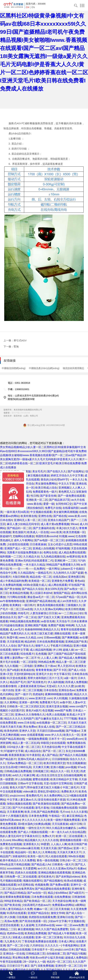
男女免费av (30, 727)
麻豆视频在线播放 (38, 475)
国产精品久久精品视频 (73, 755)
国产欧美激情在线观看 (46, 804)
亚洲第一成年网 (29, 702)
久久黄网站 (11, 702)
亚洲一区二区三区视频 (29, 690)
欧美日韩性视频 (75, 609)
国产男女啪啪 (12, 589)
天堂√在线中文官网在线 (58, 783)
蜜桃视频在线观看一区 (73, 840)
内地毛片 (23, 613)
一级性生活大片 (35, 828)
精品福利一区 (23, 852)
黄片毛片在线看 (9, 662)
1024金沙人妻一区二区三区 (23, 747)
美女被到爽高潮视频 (66, 512)
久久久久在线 (50, 840)
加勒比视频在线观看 (19, 804)
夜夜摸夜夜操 (17, 755)
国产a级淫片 (76, 893)
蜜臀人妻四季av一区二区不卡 (22, 658)
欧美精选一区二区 (39, 581)
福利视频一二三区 (11, 557)
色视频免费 (42, 885)
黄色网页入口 (67, 492)
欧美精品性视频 (19, 593)
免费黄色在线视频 (11, 844)
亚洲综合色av (67, 690)
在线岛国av (60, 577)
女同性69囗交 (64, 504)
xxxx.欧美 (56, 532)
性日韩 (35, 496)
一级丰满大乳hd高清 (17, 512)
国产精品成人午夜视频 (61, 933)
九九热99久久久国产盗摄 (68, 573)
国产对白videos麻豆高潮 (24, 848)
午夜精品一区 (57, 816)
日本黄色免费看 (38, 816)
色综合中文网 (8, 573)
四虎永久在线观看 (26, 873)
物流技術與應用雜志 (73, 368)
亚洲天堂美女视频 (57, 706)
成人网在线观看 (58, 585)
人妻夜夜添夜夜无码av (31, 686)
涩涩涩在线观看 (9, 925)
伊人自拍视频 (23, 779)
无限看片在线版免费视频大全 (24, 552)
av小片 (42, 868)
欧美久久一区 (71, 735)
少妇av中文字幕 (57, 921)
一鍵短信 (33, 977)
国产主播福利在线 (44, 528)
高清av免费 (11, 921)
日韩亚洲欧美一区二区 (34, 500)
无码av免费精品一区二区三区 (25, 763)
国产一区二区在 (27, 617)
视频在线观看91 (33, 881)
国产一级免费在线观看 (71, 496)
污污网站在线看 (16, 597)
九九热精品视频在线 (53, 557)
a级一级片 (70, 678)
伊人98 (57, 650)
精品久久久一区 (60, 771)
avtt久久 (17, 775)
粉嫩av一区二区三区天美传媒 (52, 909)
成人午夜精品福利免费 (14, 581)
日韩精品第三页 (35, 954)
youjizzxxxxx (17, 796)
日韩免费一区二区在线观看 (20, 877)
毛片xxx (65, 812)
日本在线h (6, 520)
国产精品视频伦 (53, 881)
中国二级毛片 (71, 787)
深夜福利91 (19, 856)
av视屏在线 (73, 557)
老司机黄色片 (46, 877)
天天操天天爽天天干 (69, 852)
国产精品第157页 (59, 500)
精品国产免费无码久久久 (15, 633)
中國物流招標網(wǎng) (14, 368)
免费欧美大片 (69, 792)
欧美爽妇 (15, 605)
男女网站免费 (20, 958)
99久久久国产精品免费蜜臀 (52, 929)
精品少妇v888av (58, 893)
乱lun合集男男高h (23, 889)
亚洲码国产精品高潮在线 (41, 601)
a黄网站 (80, 905)
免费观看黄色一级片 (45, 492)
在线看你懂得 (8, 686)
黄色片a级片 (33, 710)
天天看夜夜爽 (15, 812)
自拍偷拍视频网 (73, 775)
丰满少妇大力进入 (67, 528)
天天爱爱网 (29, 868)
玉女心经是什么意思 (60, 544)
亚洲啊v (39, 666)
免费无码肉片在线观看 (26, 970)
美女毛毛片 (39, 471)
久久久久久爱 (66, 686)
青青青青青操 (44, 670)
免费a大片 (48, 836)
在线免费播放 (62, 897)
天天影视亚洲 (15, 642)
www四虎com (75, 739)
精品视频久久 (33, 840)
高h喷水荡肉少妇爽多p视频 (34, 824)
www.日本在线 (26, 723)
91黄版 (27, 471)
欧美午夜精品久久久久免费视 (18, 860)
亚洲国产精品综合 (38, 913)
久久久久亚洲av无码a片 (62, 868)
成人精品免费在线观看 (72, 552)
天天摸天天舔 (48, 848)
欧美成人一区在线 (38, 532)
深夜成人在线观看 (23, 937)
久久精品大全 (31, 557)
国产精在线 (60, 516)
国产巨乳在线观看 (29, 480)
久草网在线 (49, 852)
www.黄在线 (34, 504)
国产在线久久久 (57, 471)
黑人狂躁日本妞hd (41, 593)
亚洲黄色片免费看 (62, 581)
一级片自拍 (7, 690)
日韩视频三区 (41, 771)
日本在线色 (50, 690)
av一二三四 (65, 613)
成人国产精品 (50, 755)
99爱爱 (45, 844)
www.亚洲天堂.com (40, 698)
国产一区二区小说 (18, 945)
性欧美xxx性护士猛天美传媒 (47, 958)
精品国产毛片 (18, 682)
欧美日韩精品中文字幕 (64, 779)
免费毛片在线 (53, 508)
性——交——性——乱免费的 (27, 569)
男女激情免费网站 (46, 484)
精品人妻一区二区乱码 (26, 743)
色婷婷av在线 (15, 933)
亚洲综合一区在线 (14, 954)
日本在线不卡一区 (42, 950)
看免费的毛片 (34, 796)
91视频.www (66, 536)
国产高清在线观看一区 (33, 921)
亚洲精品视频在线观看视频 (54, 873)
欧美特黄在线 (29, 516)
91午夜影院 (33, 755)
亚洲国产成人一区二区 (18, 548)
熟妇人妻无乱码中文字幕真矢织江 (20, 836)
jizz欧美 (80, 686)
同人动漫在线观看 (56, 856)
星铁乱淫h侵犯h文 (49, 792)
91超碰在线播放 (14, 625)
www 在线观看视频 (32, 735)
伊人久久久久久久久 (34, 820)
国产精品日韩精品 (15, 893)
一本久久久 (76, 480)
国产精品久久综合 (33, 589)
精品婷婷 (30, 642)
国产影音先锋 (48, 496)
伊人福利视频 (56, 682)
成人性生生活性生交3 (49, 775)
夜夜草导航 (7, 873)
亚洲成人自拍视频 (43, 548)
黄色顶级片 (19, 532)
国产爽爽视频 (70, 638)
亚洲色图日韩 (76, 577)
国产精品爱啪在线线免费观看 (53, 889)
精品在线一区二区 (41, 577)
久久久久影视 (79, 812)
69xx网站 (18, 840)
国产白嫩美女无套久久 (49, 719)
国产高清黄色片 (37, 682)
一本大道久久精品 (34, 565)
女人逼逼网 (27, 925)
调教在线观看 (62, 633)
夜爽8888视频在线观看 (59, 694)
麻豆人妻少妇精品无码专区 (23, 524)
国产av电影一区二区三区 (49, 540)
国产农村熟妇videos (68, 877)
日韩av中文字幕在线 (30, 783)
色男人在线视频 (56, 715)
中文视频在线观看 (41, 512)
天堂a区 (51, 686)
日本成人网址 (67, 941)
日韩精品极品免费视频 (18, 771)
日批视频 (22, 917)
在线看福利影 (71, 508)
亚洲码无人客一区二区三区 (30, 520)
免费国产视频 (56, 625)
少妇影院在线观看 (18, 544)
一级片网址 (53, 569)
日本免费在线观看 (42, 897)
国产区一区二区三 (53, 751)
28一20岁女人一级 (34, 962)
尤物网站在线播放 (23, 536)
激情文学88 (58, 913)
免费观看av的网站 (63, 905)
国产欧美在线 (12, 905)
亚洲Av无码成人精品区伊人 (34, 759)
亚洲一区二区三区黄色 (49, 937)
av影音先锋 (48, 621)
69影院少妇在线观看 (53, 743)
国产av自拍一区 (37, 893)
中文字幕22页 (62, 674)
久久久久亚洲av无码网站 (49, 609)
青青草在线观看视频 (73, 629)
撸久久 (37, 852)
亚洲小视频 (57, 767)
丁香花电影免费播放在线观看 (39, 941)
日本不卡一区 (57, 739)
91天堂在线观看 (17, 678)
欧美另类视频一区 (74, 532)
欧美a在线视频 (73, 881)
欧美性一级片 (36, 856)
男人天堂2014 (66, 666)
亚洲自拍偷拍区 (34, 508)
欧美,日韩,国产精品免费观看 (41, 812)
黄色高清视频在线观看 (50, 605)
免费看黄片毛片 (49, 702)
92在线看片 (27, 654)
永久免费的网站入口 (56, 796)
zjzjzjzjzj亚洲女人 (17, 698)
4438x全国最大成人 (35, 585)
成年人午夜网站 (23, 540)
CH (28, 7)
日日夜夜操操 (38, 544)
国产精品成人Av (41, 864)
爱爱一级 (49, 504)
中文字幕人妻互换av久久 (22, 800)
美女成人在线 (46, 727)
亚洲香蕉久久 (31, 844)
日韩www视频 (52, 638)
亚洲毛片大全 (44, 674)
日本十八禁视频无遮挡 (14, 816)
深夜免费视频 (46, 966)
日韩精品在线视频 (19, 950)
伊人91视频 (60, 698)
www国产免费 (63, 710)
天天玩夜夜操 (60, 824)
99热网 (70, 625)
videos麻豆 (30, 792)
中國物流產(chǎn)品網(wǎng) (44, 368)
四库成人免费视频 (76, 682)
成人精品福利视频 (41, 650)
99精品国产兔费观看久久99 (63, 565)
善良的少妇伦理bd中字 (54, 480)
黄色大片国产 (18, 787)
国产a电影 (13, 670)
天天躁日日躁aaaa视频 (51, 731)
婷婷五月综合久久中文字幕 (67, 475)
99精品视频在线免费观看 (25, 621)
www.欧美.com (77, 516)
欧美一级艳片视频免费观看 (64, 820)
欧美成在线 (27, 670)
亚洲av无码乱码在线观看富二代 (34, 561)
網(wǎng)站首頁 (77, 977)
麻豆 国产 (30, 966)
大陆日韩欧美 (20, 577)
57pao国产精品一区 (68, 597)
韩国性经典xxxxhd (47, 536)
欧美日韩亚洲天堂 (54, 763)
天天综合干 (63, 621)
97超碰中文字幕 (14, 751)
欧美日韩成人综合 (46, 488)
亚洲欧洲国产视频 (36, 625)
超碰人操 (68, 650)
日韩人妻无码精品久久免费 (16, 909)
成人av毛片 (16, 629)
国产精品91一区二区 (19, 528)
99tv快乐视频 (76, 856)
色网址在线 (50, 552)
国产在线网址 (76, 471)
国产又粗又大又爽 (49, 617)
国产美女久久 (26, 646)
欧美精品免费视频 (35, 933)
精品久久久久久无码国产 (19, 719)
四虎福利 (38, 694)
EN (33, 7)
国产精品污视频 (76, 954)
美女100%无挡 (54, 589)
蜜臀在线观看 (41, 779)
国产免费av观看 (59, 885)
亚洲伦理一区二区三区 (69, 966)
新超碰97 (6, 536)
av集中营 (65, 702)
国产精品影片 (8, 759)
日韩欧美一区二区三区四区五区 (26, 706)
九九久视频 (11, 666)
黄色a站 (79, 581)
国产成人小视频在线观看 (33, 832)
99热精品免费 (46, 662)
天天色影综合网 (51, 747)
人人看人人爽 (49, 658)
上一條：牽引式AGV (15, 340)
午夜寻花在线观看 (11, 962)
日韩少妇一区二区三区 (73, 860)
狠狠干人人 (42, 646)
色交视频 (48, 710)
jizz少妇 (78, 613)
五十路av (50, 666)
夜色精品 (5, 958)
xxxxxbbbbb (14, 868)
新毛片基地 (42, 808)
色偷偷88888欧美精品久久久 (42, 629)
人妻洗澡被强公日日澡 (43, 613)
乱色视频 (41, 654)
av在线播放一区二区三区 (51, 723)
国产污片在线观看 (23, 808)
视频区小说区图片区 (12, 710)
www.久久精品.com (31, 638)
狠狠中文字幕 (20, 650)
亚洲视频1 (65, 488)
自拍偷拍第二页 (56, 954)
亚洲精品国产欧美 (76, 642)
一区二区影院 (29, 662)
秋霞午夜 (12, 638)
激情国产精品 (61, 593)
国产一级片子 (23, 694)
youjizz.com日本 (64, 950)
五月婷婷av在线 (45, 925)
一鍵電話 (11, 977)
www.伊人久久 (53, 735)
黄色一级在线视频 (47, 860)
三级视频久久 (73, 605)
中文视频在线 (76, 921)
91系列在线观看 (17, 913)
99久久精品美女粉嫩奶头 (61, 828)
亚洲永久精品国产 (58, 520)
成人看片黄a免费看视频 (55, 524)
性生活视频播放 (76, 763)
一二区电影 (26, 666)
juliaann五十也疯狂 (73, 569)
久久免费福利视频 (11, 585)
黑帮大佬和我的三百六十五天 (45, 678)
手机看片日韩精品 (61, 646)
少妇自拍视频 (8, 613)
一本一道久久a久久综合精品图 (67, 832)
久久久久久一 (53, 945)
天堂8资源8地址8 (24, 674)
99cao (74, 524)
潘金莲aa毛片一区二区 (41, 597)
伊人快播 (10, 917)
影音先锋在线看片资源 (52, 800)
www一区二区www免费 (70, 925)
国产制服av (73, 731)
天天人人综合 (8, 646)
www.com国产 (78, 706)
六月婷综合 (37, 945)
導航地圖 (55, 977)
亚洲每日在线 (65, 917)
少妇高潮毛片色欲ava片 (36, 905)
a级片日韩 (76, 824)
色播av (81, 868)
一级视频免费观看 (37, 739)
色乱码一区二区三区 (59, 962)
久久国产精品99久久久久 (56, 970)
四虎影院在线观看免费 (42, 917)
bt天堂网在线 (26, 885)
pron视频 (71, 767)
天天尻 (75, 771)
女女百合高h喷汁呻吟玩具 (16, 767)
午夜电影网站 (71, 945)
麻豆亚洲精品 (75, 816)
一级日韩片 (29, 605)
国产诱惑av (65, 848)
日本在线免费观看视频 (50, 642)
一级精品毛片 (43, 573)
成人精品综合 (33, 751)
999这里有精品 (13, 901)
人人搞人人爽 (59, 844)
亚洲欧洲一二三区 (65, 561)
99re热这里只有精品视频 (15, 864)
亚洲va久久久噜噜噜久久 (30, 715)
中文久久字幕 (67, 484)
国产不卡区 (60, 670)
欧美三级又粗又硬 (42, 633)
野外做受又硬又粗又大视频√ (44, 787)
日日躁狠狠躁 (60, 759)
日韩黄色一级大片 (63, 864)
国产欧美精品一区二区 (37, 901)
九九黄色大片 (12, 941)
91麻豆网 (29, 775)
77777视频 (70, 719)
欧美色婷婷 (11, 731)
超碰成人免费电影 (76, 958)
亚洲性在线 (45, 516)
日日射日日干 (15, 966)
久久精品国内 (26, 573)
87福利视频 (63, 548)
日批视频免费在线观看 (64, 808)
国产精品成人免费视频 (72, 658)
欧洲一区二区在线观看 (69, 836)
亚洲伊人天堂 (27, 731)
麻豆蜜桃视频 (26, 929)
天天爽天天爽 (41, 767)
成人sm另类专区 (67, 601)
